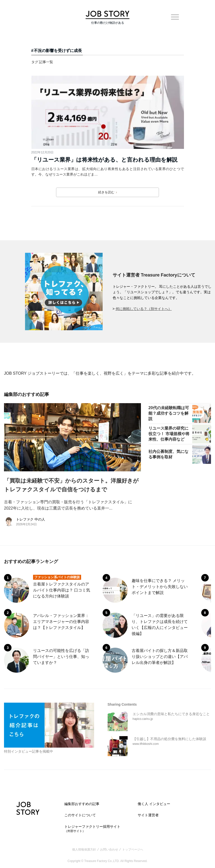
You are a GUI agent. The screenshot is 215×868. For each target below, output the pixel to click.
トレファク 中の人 (31, 519)
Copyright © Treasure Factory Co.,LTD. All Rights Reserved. (107, 861)
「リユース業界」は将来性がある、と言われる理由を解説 (104, 160)
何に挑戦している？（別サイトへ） (144, 309)
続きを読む (108, 192)
